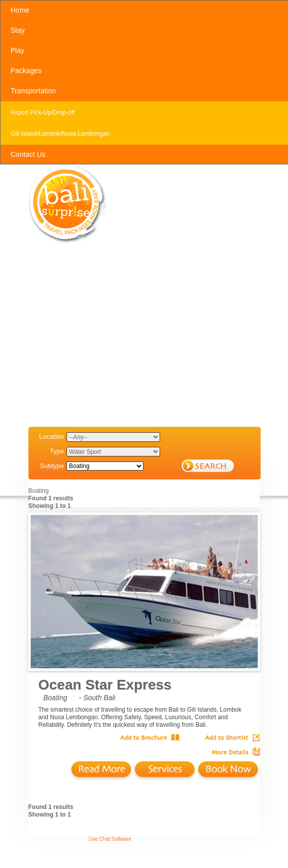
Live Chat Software (110, 839)
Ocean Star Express (105, 685)
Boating (55, 698)
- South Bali (97, 698)
